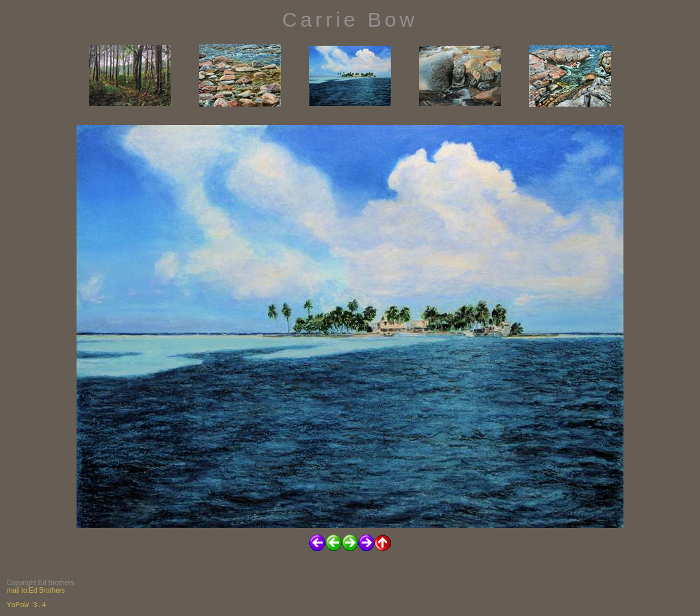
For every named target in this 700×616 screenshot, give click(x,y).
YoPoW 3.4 (27, 605)
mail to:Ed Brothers (36, 590)
